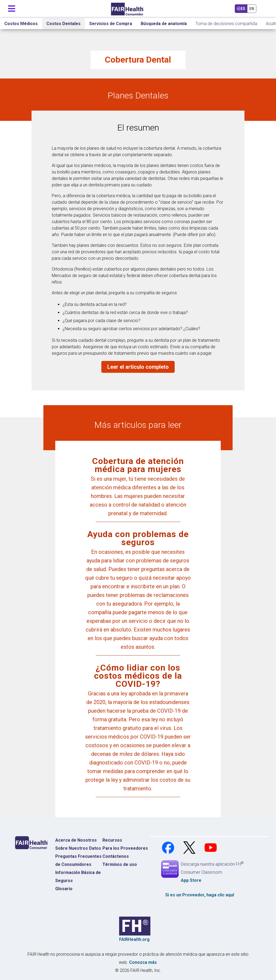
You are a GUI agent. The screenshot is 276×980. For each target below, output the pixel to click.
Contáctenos (116, 856)
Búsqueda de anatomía (164, 24)
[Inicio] (127, 9)
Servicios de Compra (111, 24)
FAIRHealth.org (134, 939)
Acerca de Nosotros (76, 840)
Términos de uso (120, 864)
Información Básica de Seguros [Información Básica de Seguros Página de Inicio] (78, 877)
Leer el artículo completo (138, 367)
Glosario (64, 889)
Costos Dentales (63, 24)
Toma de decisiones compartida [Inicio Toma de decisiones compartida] (226, 24)
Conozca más (143, 962)
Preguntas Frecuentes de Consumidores (78, 860)
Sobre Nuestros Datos (78, 848)
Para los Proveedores (125, 848)
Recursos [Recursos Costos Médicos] (112, 840)
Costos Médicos (21, 24)
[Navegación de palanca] (12, 7)
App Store (191, 880)
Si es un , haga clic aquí (200, 895)
